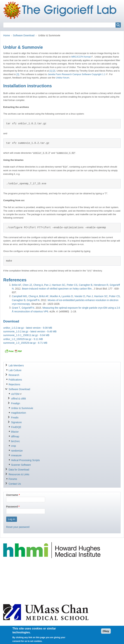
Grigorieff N (33, 300)
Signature (16, 422)
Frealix (15, 418)
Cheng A (38, 285)
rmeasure (16, 455)
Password (12, 507)
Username (12, 495)
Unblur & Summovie (22, 408)
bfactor (15, 432)
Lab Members (16, 365)
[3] (18, 74)
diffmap (15, 436)
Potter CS (72, 285)
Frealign (16, 403)
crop (14, 446)
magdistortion (19, 413)
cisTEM (17, 394)
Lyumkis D (67, 296)
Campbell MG (19, 296)
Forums (13, 479)
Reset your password (18, 527)
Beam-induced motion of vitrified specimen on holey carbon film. (57, 289)
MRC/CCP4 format (82, 57)
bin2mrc (16, 441)
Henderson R (101, 285)
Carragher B (86, 285)
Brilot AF (17, 285)
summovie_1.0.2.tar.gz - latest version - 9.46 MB (30, 331)
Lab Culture (15, 370)
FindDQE (16, 427)
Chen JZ (27, 285)
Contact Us (15, 484)
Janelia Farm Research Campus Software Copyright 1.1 (78, 74)
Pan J (47, 285)
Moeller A (55, 296)
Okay (106, 632)
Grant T (16, 308)
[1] (51, 71)
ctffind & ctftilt (18, 399)
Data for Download (19, 470)
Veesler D (80, 296)
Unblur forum (63, 78)
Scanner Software (21, 465)
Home (7, 35)
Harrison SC (59, 285)
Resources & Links (19, 474)
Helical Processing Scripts (25, 460)
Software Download (24, 35)
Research (14, 375)
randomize (17, 451)
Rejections (14, 384)
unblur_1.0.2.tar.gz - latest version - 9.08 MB (28, 328)
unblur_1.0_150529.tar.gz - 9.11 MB (23, 339)
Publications (15, 380)
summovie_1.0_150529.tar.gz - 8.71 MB (25, 343)
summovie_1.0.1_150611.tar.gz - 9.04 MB (26, 335)
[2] (54, 71)
